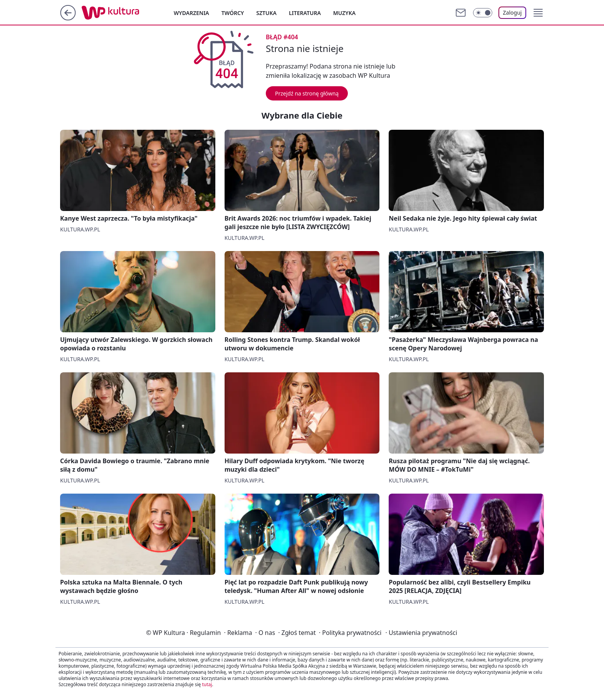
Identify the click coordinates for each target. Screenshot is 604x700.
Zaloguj (513, 13)
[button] (538, 13)
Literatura (305, 13)
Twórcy (233, 13)
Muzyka (344, 13)
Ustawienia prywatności (421, 633)
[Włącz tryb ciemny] (483, 13)
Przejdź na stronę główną (307, 93)
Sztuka (266, 13)
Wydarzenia (191, 13)
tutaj (207, 684)
